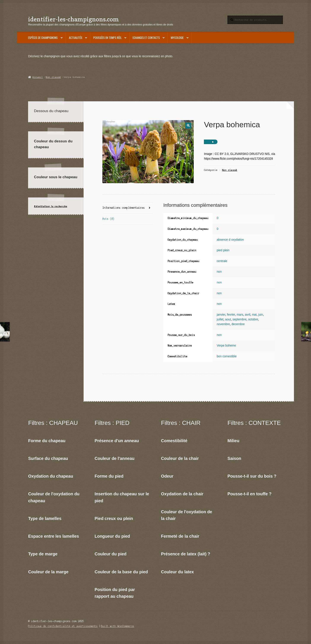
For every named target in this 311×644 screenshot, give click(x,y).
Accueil (38, 77)
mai (254, 315)
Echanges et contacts (146, 38)
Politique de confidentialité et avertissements (63, 626)
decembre (238, 324)
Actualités (76, 38)
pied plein (223, 250)
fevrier (231, 315)
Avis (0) (108, 219)
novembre (223, 324)
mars (240, 315)
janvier (221, 315)
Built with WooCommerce (117, 626)
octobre (253, 319)
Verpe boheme (226, 346)
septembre (240, 319)
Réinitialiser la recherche (51, 206)
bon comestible (227, 356)
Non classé (53, 77)
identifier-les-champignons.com (73, 19)
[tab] (128, 208)
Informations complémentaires (124, 208)
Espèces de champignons (43, 38)
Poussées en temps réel (107, 38)
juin (261, 315)
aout (228, 319)
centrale (222, 261)
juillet (220, 319)
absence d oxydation (230, 240)
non (219, 272)
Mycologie (177, 38)
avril (248, 315)
